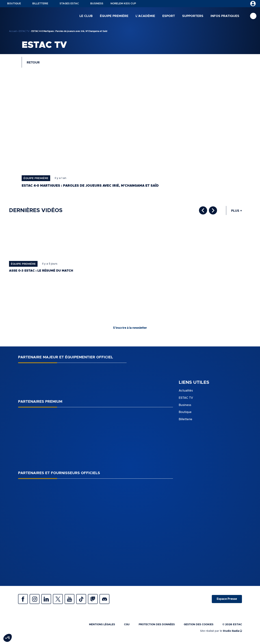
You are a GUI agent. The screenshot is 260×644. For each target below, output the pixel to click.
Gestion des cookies (198, 627)
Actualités (186, 392)
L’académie (145, 16)
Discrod (112, 601)
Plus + (236, 212)
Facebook (23, 601)
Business (97, 4)
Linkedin (49, 601)
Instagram (36, 601)
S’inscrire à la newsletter (130, 329)
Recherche (253, 16)
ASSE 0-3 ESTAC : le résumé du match (43, 272)
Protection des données (153, 627)
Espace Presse (226, 601)
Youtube (74, 601)
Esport (169, 16)
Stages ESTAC (69, 4)
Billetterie (40, 4)
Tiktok (87, 601)
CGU (122, 627)
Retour (34, 63)
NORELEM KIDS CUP (123, 4)
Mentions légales (96, 627)
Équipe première (114, 16)
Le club (86, 16)
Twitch (99, 601)
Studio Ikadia (232, 634)
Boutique (14, 4)
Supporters (193, 16)
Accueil (13, 31)
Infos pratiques (225, 16)
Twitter (61, 601)
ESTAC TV (24, 31)
